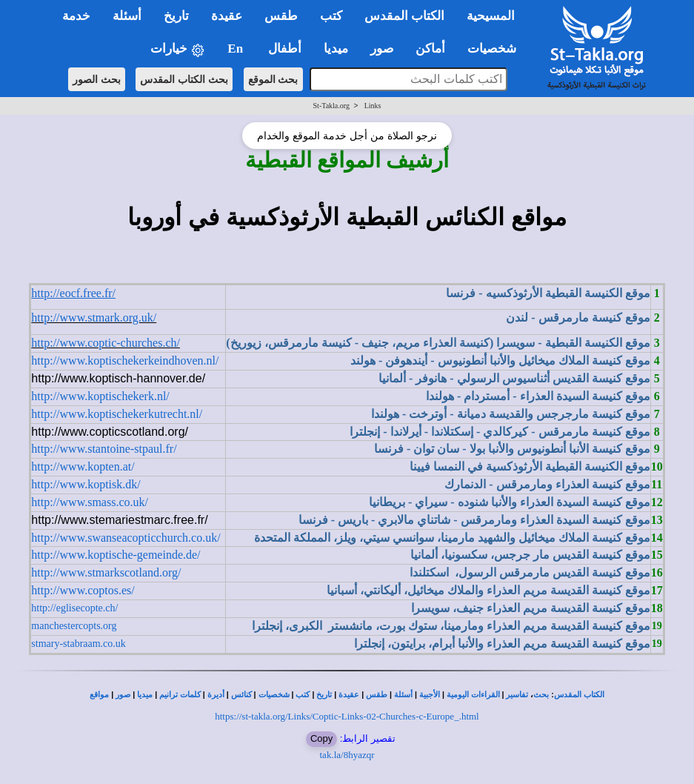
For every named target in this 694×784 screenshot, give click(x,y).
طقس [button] (281, 16)
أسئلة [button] (127, 16)
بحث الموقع (273, 79)
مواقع (99, 695)
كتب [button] (331, 16)
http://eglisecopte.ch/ (74, 608)
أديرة (216, 695)
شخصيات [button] (497, 49)
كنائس (241, 695)
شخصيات (274, 695)
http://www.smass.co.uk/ (90, 502)
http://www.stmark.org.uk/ (94, 318)
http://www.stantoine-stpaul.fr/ (104, 449)
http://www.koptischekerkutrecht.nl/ (117, 414)
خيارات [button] (178, 49)
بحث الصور (97, 79)
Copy (321, 738)
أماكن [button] (430, 49)
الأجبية (430, 695)
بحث (541, 695)
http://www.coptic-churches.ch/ (106, 343)
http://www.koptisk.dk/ (86, 484)
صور (123, 695)
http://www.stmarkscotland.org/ (106, 572)
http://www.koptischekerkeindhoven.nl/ (125, 361)
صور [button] (382, 49)
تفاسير (517, 695)
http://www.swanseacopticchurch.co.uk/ (126, 538)
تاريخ (324, 695)
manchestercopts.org (74, 626)
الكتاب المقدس (579, 695)
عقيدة (349, 695)
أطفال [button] (285, 49)
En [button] (237, 49)
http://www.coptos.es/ (83, 590)
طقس (377, 695)
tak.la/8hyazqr (347, 755)
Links (373, 106)
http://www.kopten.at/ (83, 466)
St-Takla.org (331, 106)
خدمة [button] (76, 16)
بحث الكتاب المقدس (184, 79)
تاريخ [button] (176, 16)
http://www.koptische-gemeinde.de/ (116, 555)
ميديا (145, 695)
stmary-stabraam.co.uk (79, 644)
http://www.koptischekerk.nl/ (100, 396)
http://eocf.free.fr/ (73, 293)
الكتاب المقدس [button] (404, 16)
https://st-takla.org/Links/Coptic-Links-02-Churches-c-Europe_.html (347, 716)
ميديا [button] (336, 49)
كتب (303, 695)
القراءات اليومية (473, 695)
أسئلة (403, 695)
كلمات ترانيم (180, 695)
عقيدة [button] (227, 16)
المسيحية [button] (491, 16)
